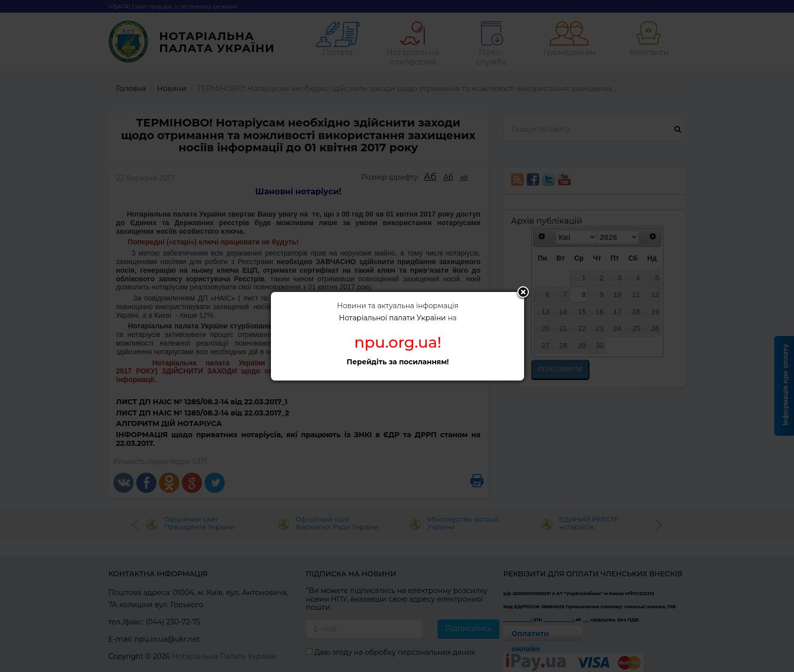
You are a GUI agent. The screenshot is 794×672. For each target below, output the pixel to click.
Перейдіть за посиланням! (398, 362)
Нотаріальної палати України (392, 318)
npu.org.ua (395, 342)
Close (523, 293)
